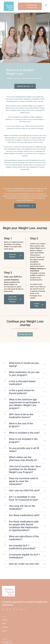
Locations (5, 627)
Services (5, 620)
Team (4, 624)
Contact (4, 631)
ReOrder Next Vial (25, 334)
